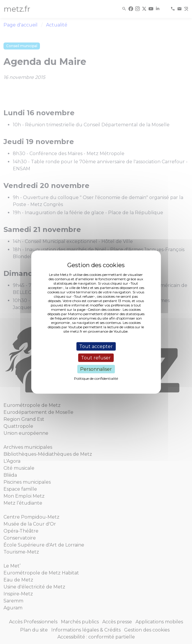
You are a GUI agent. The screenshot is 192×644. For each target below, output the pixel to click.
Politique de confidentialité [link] (96, 378)
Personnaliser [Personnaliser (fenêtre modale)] (96, 369)
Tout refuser (96, 358)
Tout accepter (96, 346)
